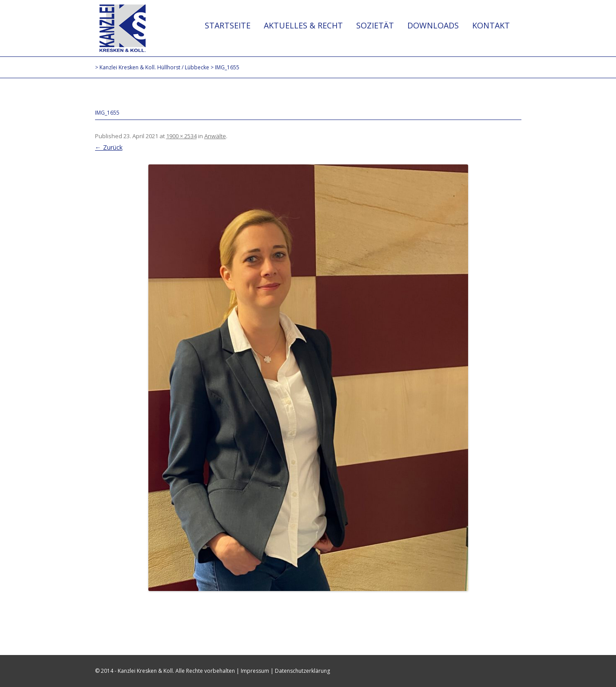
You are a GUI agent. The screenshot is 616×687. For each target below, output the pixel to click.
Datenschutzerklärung (302, 671)
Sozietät (375, 25)
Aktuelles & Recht (303, 25)
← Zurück (109, 147)
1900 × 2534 (181, 136)
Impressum (255, 671)
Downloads (433, 25)
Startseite (228, 25)
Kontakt (491, 25)
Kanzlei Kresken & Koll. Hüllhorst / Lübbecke (123, 28)
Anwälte (215, 136)
